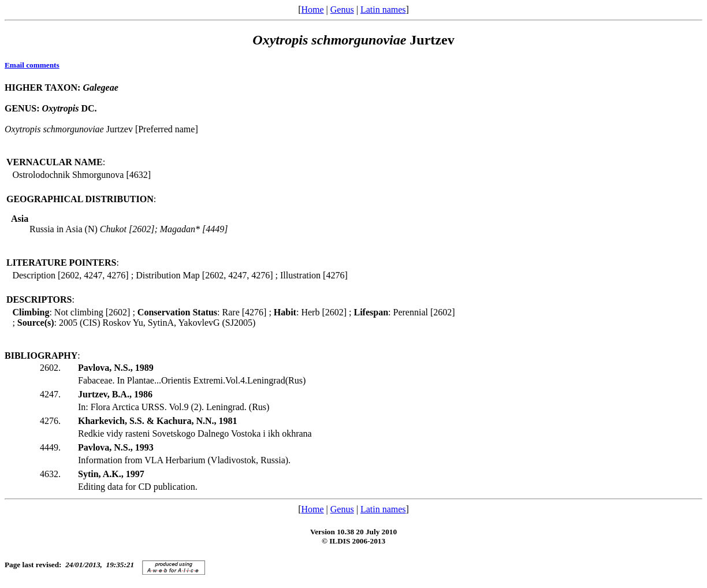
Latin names (383, 10)
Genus (342, 10)
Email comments (32, 65)
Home (312, 10)
